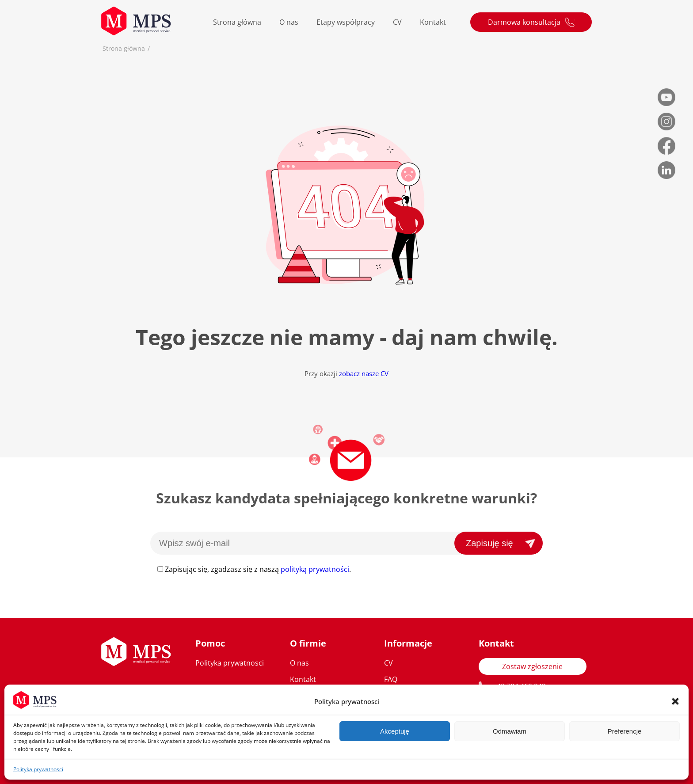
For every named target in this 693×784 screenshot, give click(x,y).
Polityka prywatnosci (38, 769)
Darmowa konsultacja (524, 22)
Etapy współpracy (346, 22)
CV (397, 22)
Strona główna (237, 22)
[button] (675, 701)
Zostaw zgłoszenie (532, 666)
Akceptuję (395, 731)
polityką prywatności (315, 569)
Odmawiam (510, 731)
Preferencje (625, 731)
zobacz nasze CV (364, 373)
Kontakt (433, 22)
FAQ (391, 679)
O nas (289, 22)
